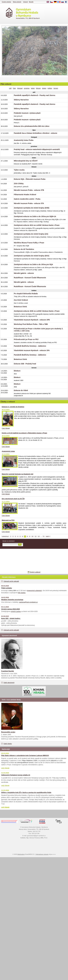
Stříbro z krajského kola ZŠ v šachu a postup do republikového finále (26, 792)
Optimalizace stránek (42, 854)
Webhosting (21, 854)
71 (44, 536)
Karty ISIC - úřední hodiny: (11, 618)
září (10, 88)
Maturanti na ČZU (8, 520)
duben (44, 88)
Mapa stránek (17, 2)
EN (49, 2)
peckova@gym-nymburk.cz (28, 602)
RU (63, 2)
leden (33, 88)
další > (48, 536)
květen (50, 88)
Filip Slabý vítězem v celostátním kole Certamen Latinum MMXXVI (25, 755)
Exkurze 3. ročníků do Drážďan (13, 407)
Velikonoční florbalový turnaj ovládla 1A (16, 775)
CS (52, 2)
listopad (20, 88)
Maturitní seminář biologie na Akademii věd (17, 474)
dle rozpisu (22, 593)
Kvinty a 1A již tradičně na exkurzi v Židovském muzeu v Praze (24, 433)
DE (56, 2)
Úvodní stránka (6, 2)
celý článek (5, 768)
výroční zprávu (16, 611)
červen (56, 88)
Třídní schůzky (7, 588)
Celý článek (6, 428)
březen (38, 88)
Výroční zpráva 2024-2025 (10, 609)
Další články (8, 744)
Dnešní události (35, 572)
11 (36, 536)
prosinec (27, 88)
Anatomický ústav (8, 451)
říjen (14, 88)
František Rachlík (8, 671)
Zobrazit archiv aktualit (11, 581)
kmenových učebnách (34, 591)
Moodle (31, 2)
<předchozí (5, 536)
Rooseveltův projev (8, 732)
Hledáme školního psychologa (12, 600)
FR (60, 2)
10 (33, 536)
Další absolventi (9, 683)
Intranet (25, 2)
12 (39, 536)
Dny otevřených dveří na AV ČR (13, 499)
